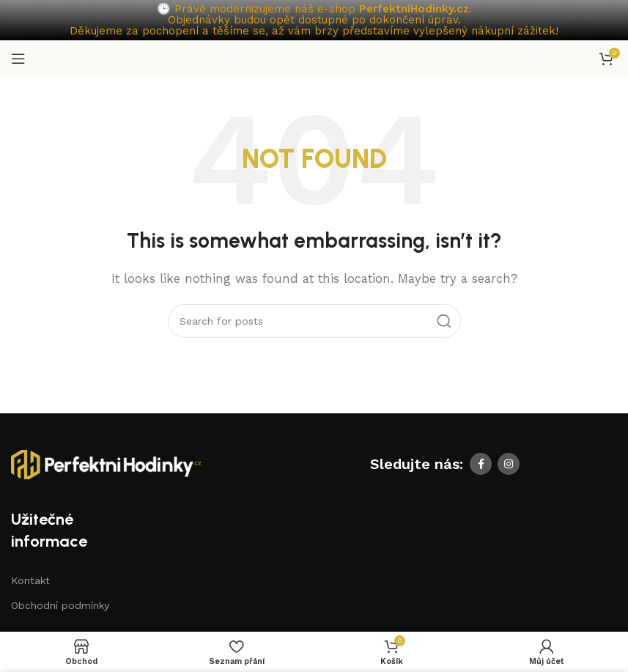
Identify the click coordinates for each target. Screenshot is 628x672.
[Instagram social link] (509, 464)
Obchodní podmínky (60, 605)
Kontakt (30, 580)
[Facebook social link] (481, 464)
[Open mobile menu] (18, 59)
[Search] (314, 321)
